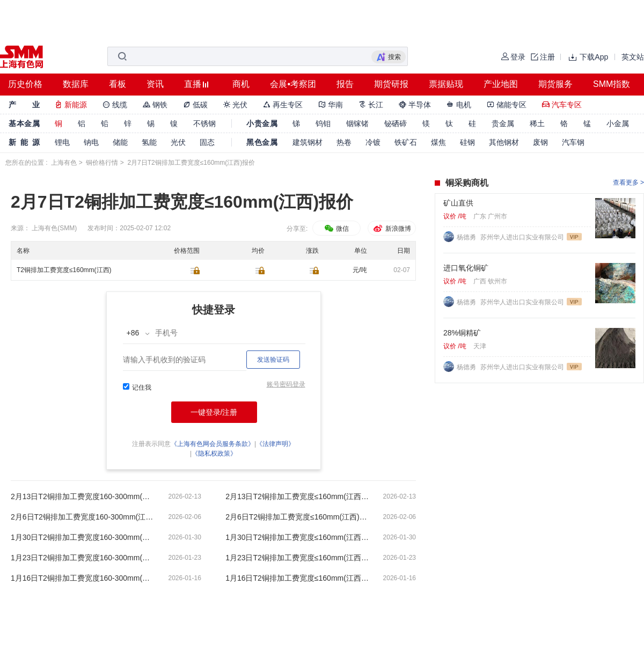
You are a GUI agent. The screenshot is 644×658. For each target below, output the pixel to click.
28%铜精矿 (462, 333)
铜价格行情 (102, 163)
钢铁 (155, 105)
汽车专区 (562, 105)
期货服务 (555, 84)
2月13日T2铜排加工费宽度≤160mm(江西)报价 (298, 496)
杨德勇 (467, 237)
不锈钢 (204, 123)
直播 (193, 84)
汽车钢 (573, 142)
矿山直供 (458, 203)
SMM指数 (612, 84)
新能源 (71, 105)
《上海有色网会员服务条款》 (213, 444)
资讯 (155, 84)
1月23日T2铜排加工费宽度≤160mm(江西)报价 (298, 558)
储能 (120, 142)
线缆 (115, 105)
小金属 (618, 123)
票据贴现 (446, 84)
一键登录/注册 (214, 412)
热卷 (344, 142)
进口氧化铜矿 (466, 268)
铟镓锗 (357, 123)
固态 (207, 142)
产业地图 (501, 84)
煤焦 (438, 142)
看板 (118, 84)
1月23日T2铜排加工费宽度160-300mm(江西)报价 (83, 558)
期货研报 (391, 84)
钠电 (91, 142)
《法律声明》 (275, 444)
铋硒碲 (396, 123)
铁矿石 (406, 142)
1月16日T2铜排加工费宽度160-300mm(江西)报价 (83, 578)
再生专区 (283, 105)
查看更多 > (628, 182)
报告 (345, 84)
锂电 (62, 142)
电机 (459, 105)
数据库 (76, 84)
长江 (371, 105)
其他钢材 (504, 142)
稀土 (537, 123)
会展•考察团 (293, 84)
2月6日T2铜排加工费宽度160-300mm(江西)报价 (83, 517)
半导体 (415, 105)
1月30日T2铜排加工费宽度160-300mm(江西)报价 (83, 537)
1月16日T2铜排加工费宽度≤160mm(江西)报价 (298, 578)
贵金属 (503, 123)
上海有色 (64, 163)
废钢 (540, 142)
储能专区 (507, 105)
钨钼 (323, 123)
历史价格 (25, 84)
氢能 (149, 142)
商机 (241, 84)
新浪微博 (391, 229)
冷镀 (373, 142)
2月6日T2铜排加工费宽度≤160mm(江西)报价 (298, 517)
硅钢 (467, 142)
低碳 (195, 105)
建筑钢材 (308, 142)
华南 (331, 105)
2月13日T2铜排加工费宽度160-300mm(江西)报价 (83, 496)
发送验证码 (273, 360)
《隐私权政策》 (214, 454)
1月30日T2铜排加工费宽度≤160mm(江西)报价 (298, 537)
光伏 (236, 105)
